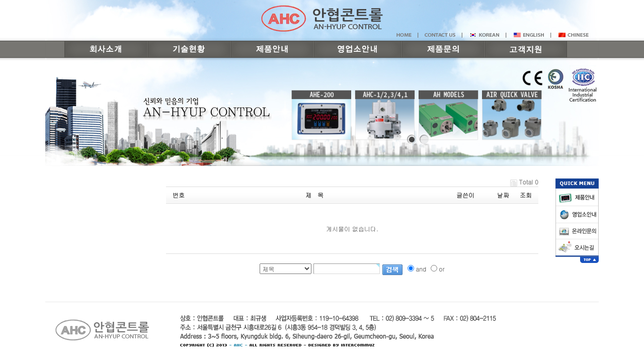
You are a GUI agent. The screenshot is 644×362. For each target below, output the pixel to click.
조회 (526, 195)
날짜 (503, 195)
